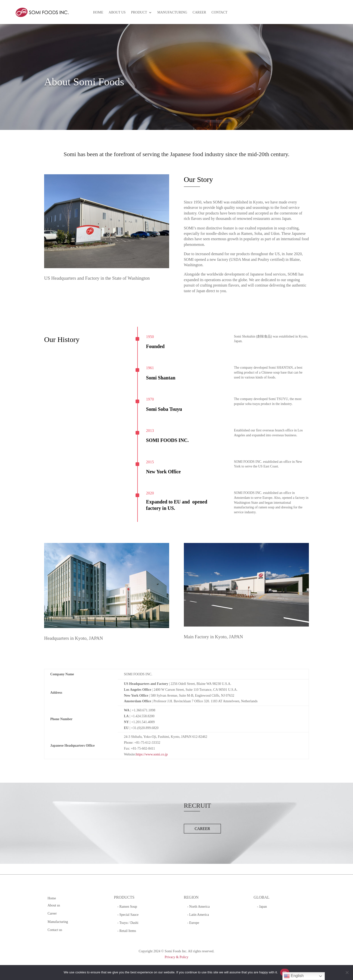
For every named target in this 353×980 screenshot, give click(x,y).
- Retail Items (127, 931)
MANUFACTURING (172, 13)
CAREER (199, 13)
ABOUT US (117, 13)
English (294, 976)
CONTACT (220, 13)
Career (52, 913)
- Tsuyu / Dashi (128, 923)
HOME (98, 13)
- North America (199, 907)
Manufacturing (58, 922)
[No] (347, 972)
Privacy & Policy (176, 957)
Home (52, 898)
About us (54, 905)
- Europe (193, 923)
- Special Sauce (128, 915)
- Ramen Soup (127, 907)
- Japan (262, 907)
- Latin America (198, 915)
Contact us (55, 930)
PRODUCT (139, 13)
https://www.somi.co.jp (152, 754)
